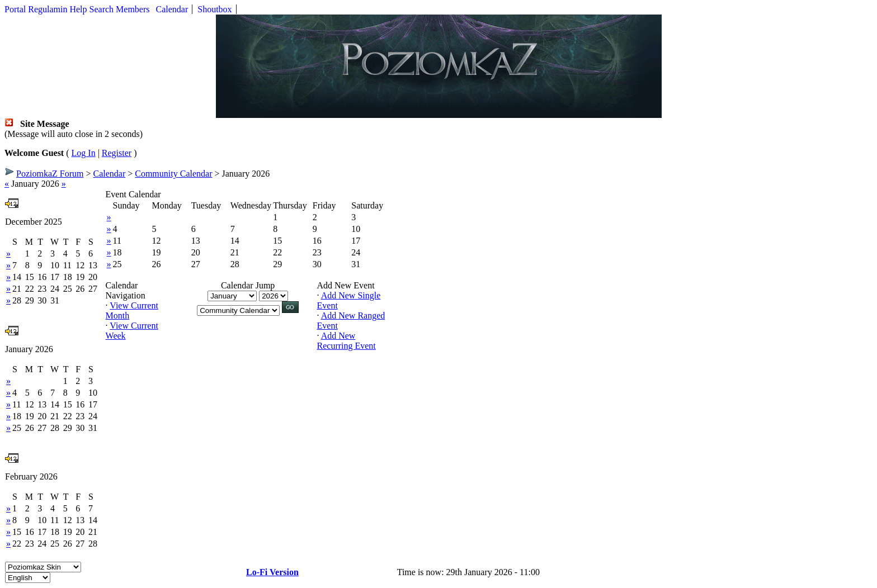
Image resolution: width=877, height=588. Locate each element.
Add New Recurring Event (346, 341)
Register (117, 153)
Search (102, 9)
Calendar (172, 9)
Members (133, 9)
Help (78, 9)
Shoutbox (214, 9)
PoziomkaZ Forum (50, 174)
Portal (15, 9)
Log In (84, 153)
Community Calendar (173, 174)
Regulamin (48, 9)
